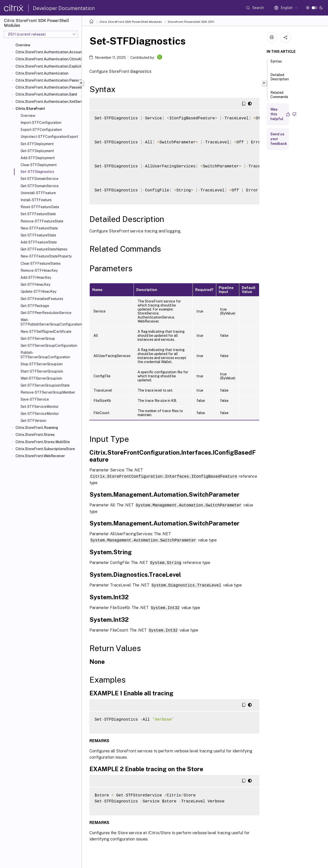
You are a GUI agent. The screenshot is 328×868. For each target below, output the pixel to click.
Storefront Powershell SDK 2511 (191, 22)
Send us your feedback (279, 139)
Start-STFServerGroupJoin (42, 371)
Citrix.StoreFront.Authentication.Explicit (48, 66)
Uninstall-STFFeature (38, 193)
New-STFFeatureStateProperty (46, 256)
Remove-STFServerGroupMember (48, 392)
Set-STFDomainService (39, 179)
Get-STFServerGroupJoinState (45, 385)
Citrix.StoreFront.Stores (35, 435)
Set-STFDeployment (37, 144)
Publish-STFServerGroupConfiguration (45, 355)
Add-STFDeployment (38, 158)
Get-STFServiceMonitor (40, 414)
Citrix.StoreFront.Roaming (37, 428)
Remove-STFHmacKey (39, 270)
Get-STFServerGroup (38, 339)
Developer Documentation (64, 8)
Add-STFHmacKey (36, 277)
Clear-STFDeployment (39, 165)
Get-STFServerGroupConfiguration (49, 346)
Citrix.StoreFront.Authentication (42, 73)
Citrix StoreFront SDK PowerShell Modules (131, 22)
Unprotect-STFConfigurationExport (49, 137)
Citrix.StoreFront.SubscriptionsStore (45, 449)
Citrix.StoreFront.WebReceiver (40, 456)
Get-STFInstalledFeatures (42, 299)
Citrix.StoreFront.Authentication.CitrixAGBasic (48, 59)
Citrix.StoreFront (30, 109)
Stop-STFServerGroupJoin (42, 364)
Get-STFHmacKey (35, 284)
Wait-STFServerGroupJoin (41, 378)
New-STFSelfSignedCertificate (46, 332)
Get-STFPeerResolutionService (46, 313)
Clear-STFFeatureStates (41, 263)
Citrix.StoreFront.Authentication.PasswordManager (48, 80)
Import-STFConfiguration (41, 123)
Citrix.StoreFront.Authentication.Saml (46, 94)
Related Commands (279, 97)
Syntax (276, 64)
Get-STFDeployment (37, 151)
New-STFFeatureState (39, 228)
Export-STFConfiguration (41, 130)
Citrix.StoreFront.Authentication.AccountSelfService (48, 52)
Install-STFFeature (36, 200)
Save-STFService (35, 399)
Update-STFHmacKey (38, 292)
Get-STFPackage (35, 306)
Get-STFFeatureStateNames (44, 249)
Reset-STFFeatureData (40, 207)
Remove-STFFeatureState (42, 221)
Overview (23, 45)
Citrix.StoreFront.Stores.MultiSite (43, 442)
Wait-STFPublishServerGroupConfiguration (50, 322)
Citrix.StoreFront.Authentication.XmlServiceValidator (48, 102)
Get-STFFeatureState (38, 235)
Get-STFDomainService (40, 186)
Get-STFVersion (33, 421)
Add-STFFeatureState (39, 242)
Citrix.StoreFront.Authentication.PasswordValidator (48, 87)
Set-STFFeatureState (38, 214)
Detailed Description (280, 79)
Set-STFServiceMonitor (40, 407)
